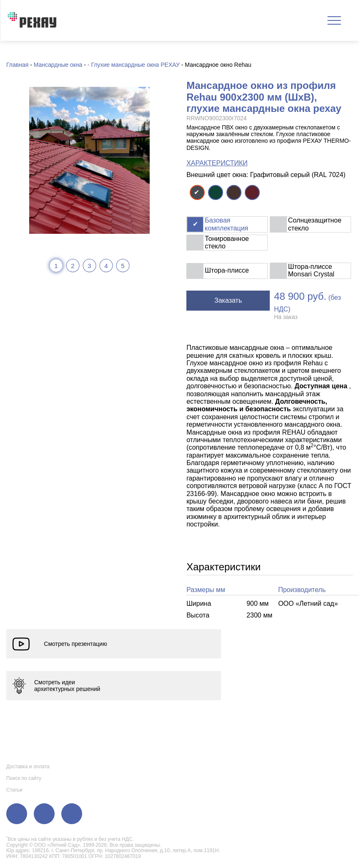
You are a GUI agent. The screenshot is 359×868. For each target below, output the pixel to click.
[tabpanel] (89, 160)
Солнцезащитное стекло (315, 224)
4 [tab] (106, 266)
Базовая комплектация (226, 224)
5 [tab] (123, 266)
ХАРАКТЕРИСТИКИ (217, 163)
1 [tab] (56, 266)
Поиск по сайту (24, 778)
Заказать (228, 300)
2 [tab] (73, 266)
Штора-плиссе (227, 270)
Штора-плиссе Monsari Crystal (311, 270)
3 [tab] (89, 266)
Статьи (14, 790)
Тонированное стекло (227, 242)
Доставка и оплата (28, 767)
